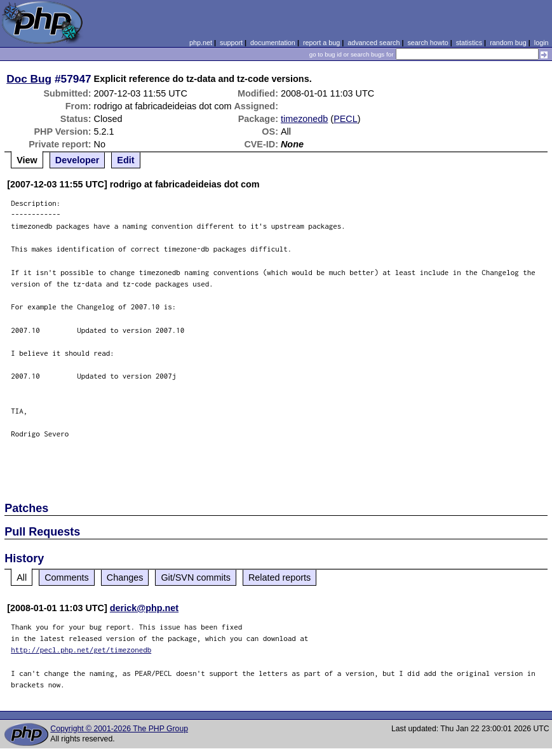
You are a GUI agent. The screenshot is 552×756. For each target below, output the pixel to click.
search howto (427, 43)
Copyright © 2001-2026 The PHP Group (119, 729)
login (542, 43)
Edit (125, 160)
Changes (125, 577)
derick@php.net (144, 608)
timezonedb (304, 119)
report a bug (321, 43)
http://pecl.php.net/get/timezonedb (81, 650)
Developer (77, 160)
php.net (201, 43)
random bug (508, 43)
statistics (469, 43)
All (22, 577)
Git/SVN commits (196, 577)
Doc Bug (29, 79)
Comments (67, 577)
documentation (273, 43)
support (231, 43)
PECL (346, 119)
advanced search (374, 43)
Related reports (279, 577)
